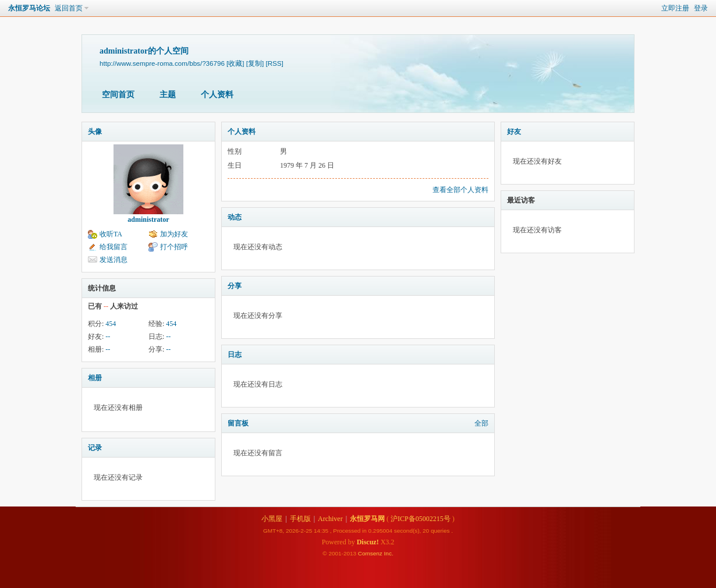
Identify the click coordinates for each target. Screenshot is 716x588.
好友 (514, 132)
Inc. (389, 553)
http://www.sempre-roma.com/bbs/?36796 (162, 63)
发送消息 (114, 260)
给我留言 (114, 247)
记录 (95, 448)
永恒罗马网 (367, 519)
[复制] (255, 63)
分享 (235, 286)
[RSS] (274, 63)
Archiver (330, 519)
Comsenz (371, 553)
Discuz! (368, 542)
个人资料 (217, 95)
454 (111, 324)
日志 (235, 355)
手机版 (300, 519)
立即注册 (675, 8)
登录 (701, 8)
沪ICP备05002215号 (421, 519)
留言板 (238, 423)
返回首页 (69, 8)
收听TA (111, 234)
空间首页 (118, 95)
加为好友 (174, 234)
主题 (168, 95)
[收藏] (235, 63)
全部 (481, 423)
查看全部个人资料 (460, 190)
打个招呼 (174, 247)
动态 (235, 217)
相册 (95, 378)
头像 (95, 132)
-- (108, 336)
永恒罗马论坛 (29, 8)
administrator (148, 219)
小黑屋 (272, 519)
